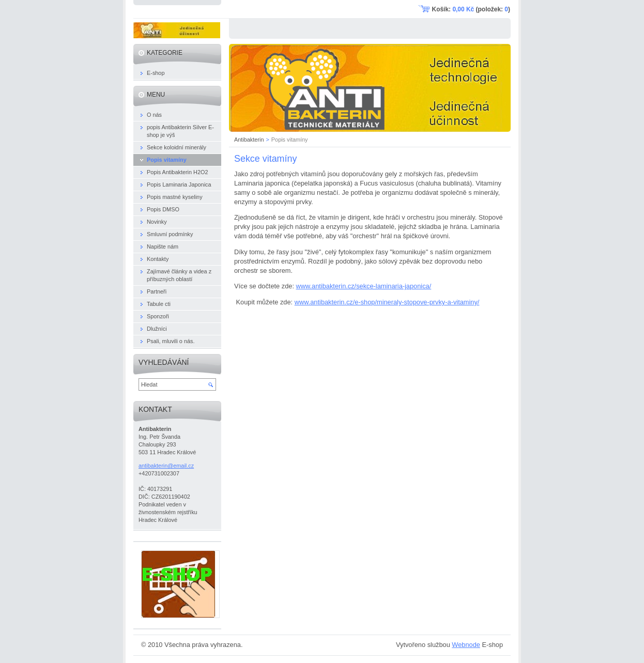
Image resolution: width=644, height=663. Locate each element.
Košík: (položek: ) (471, 9)
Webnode (466, 645)
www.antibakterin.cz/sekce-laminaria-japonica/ (364, 286)
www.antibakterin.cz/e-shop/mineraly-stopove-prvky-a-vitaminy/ (387, 302)
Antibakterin (249, 140)
